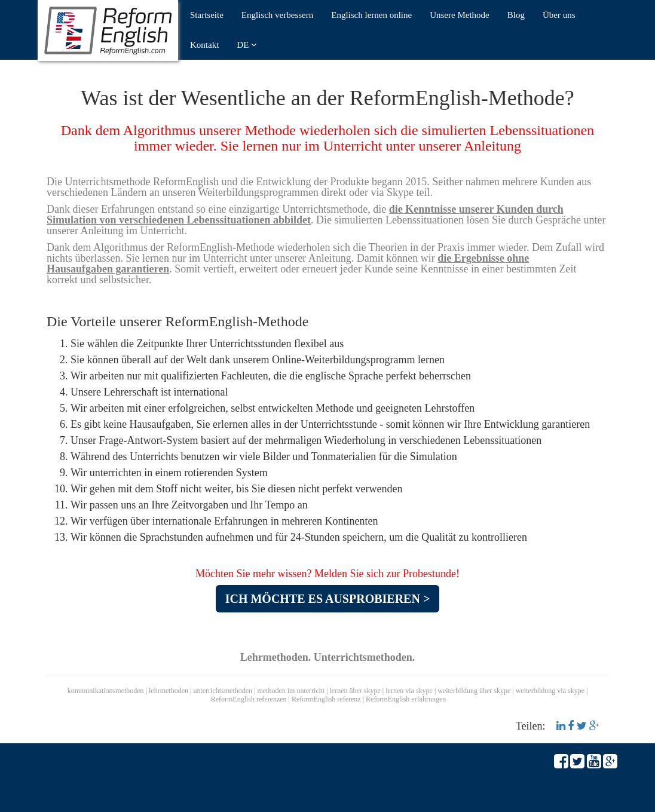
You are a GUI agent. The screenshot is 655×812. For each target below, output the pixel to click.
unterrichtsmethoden (223, 691)
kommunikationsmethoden (106, 691)
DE (247, 45)
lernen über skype (355, 691)
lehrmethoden (169, 691)
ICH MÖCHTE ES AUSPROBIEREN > (328, 599)
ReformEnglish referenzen (249, 699)
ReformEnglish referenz (326, 699)
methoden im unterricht (291, 691)
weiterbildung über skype (474, 691)
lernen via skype (409, 691)
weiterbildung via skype (550, 691)
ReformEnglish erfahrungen (406, 699)
